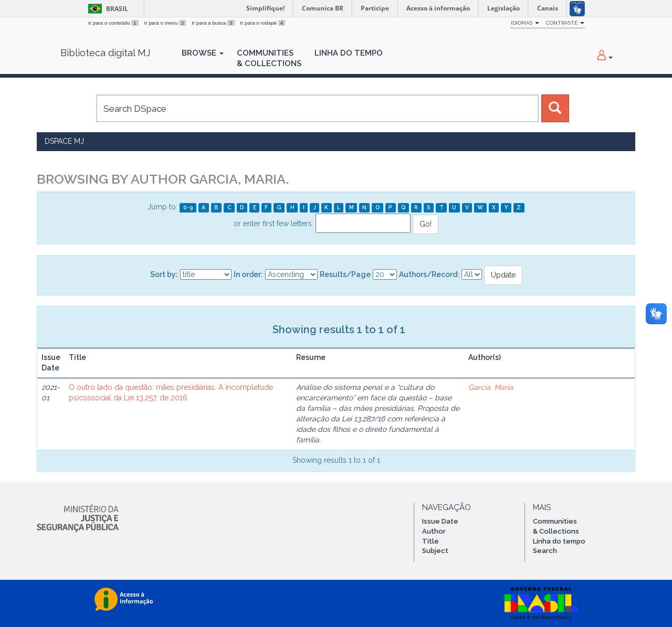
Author (434, 531)
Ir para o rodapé (262, 23)
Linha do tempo (559, 541)
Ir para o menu (166, 23)
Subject (435, 551)
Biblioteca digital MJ (105, 53)
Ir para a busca (214, 23)
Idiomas (525, 23)
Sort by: (164, 274)
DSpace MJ (64, 141)
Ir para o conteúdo (114, 23)
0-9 (188, 207)
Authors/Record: (429, 274)
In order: (248, 274)
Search (545, 551)
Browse (203, 53)
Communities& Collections (269, 58)
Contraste (565, 23)
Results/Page (345, 274)
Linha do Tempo (349, 53)
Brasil (106, 9)
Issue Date (440, 521)
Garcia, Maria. (491, 387)
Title (430, 541)
